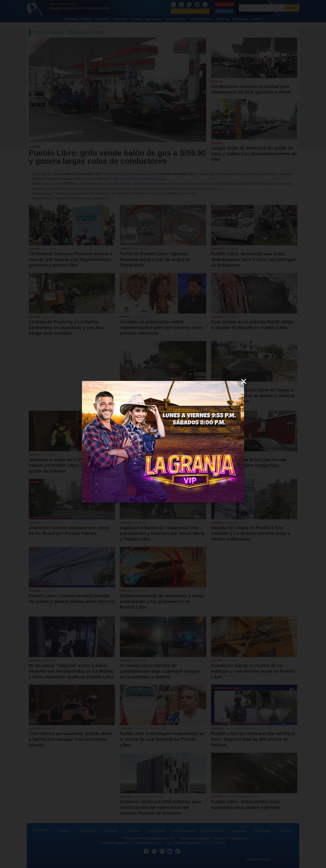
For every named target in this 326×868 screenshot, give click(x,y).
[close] (244, 381)
